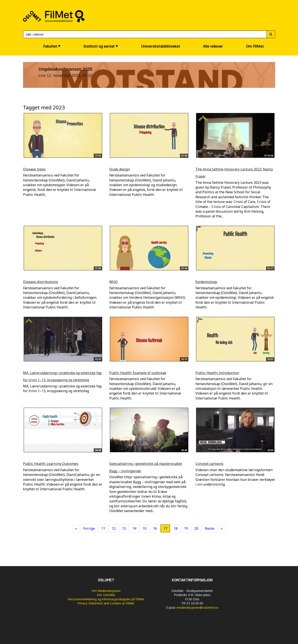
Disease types (34, 169)
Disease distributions (41, 282)
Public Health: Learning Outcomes (51, 464)
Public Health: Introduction (217, 373)
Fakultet (50, 46)
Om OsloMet (106, 595)
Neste (210, 528)
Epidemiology (206, 282)
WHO (113, 282)
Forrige (89, 528)
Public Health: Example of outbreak (138, 373)
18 (176, 528)
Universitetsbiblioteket (161, 46)
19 (186, 528)
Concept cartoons (209, 464)
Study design (120, 169)
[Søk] (145, 34)
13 (124, 528)
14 (134, 528)
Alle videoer (213, 46)
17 (165, 528)
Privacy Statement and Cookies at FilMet (106, 603)
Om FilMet (255, 46)
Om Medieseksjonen (106, 591)
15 (145, 528)
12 (114, 528)
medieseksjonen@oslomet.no (197, 608)
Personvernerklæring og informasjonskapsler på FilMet (106, 599)
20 (196, 528)
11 (103, 528)
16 (155, 528)
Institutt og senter (99, 46)
